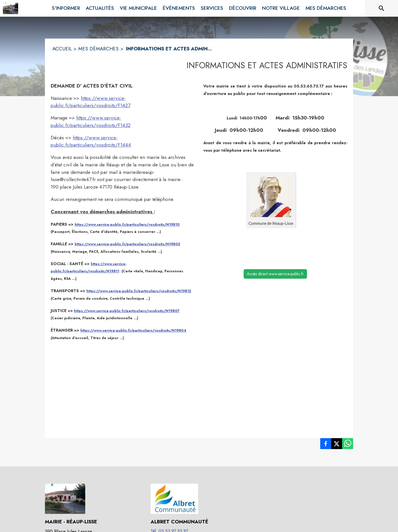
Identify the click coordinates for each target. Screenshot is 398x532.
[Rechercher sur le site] (382, 8)
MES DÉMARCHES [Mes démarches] (98, 49)
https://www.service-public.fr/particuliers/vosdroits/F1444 (91, 141)
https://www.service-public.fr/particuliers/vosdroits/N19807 (127, 311)
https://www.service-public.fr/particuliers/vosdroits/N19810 (127, 225)
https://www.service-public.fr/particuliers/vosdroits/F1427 (91, 102)
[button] (271, 200)
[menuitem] (66, 7)
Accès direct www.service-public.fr (275, 274)
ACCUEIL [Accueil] (62, 49)
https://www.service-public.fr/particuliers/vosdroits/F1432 (91, 121)
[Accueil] (11, 8)
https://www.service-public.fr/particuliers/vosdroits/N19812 (139, 291)
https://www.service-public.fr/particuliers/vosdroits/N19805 (127, 244)
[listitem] (326, 445)
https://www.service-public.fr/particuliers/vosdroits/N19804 (133, 330)
